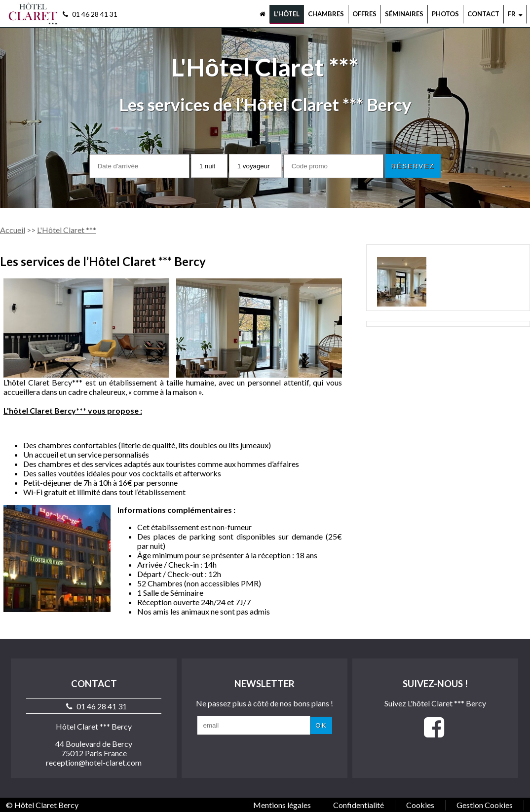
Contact (483, 14)
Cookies (420, 805)
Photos (445, 14)
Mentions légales (282, 805)
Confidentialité (359, 805)
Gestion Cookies (485, 805)
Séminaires (404, 14)
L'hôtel (287, 14)
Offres (364, 14)
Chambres (326, 14)
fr (515, 14)
